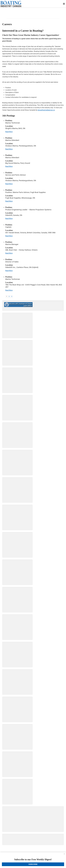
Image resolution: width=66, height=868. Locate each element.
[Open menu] (64, 4)
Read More (9, 132)
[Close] (64, 854)
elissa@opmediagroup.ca (46, 110)
